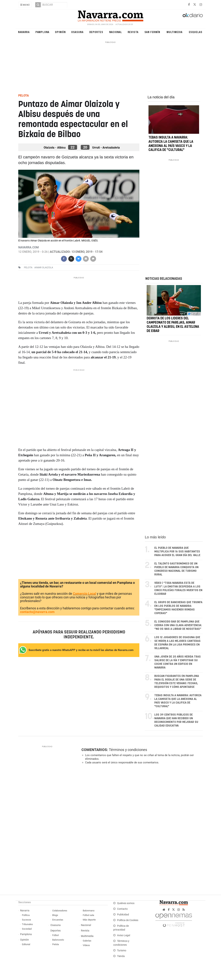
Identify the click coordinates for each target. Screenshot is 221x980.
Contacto (122, 909)
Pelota (28, 267)
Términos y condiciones (128, 750)
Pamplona (42, 32)
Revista (133, 32)
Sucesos (26, 920)
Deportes (96, 32)
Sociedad (27, 929)
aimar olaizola (44, 267)
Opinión (60, 32)
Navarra (24, 32)
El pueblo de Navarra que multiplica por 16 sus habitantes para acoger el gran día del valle (177, 552)
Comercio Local (84, 594)
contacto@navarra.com (37, 612)
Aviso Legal (124, 935)
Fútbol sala (88, 915)
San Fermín (152, 32)
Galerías (87, 941)
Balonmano (89, 911)
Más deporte (89, 920)
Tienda (121, 956)
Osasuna (77, 32)
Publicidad (123, 915)
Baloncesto (58, 940)
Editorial (26, 944)
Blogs (55, 915)
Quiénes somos (126, 903)
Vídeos (86, 945)
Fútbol (55, 935)
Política (26, 915)
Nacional (116, 32)
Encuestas (58, 920)
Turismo (122, 951)
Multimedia (175, 32)
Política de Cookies (128, 920)
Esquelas (196, 32)
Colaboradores (60, 911)
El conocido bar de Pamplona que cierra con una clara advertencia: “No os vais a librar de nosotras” (178, 625)
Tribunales (27, 924)
